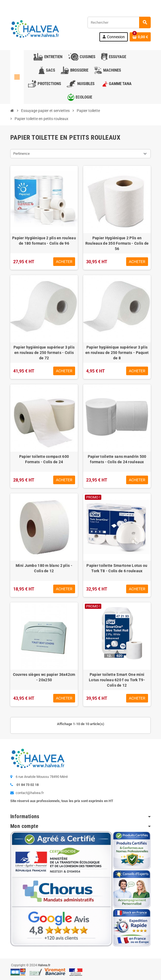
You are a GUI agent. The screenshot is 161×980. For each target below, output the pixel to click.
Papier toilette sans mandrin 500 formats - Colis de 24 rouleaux (117, 459)
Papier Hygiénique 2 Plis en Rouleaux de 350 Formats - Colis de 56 (117, 243)
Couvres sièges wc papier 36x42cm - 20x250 (44, 677)
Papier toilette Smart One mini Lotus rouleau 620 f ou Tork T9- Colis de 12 (117, 680)
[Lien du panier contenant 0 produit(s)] (140, 37)
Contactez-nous (24, 4)
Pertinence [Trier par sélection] (21, 154)
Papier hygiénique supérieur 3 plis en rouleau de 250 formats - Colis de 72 (44, 353)
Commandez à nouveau (131, 4)
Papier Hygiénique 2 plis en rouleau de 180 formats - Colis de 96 (44, 241)
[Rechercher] (119, 22)
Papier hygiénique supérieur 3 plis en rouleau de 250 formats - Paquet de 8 (117, 353)
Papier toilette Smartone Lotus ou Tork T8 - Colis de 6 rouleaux (117, 568)
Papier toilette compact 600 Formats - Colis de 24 (44, 459)
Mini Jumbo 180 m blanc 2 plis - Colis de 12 (44, 568)
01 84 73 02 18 (55, 4)
